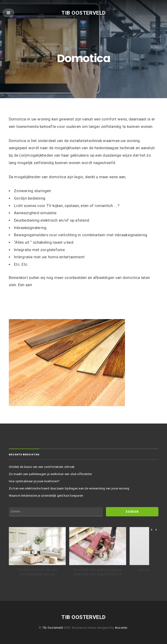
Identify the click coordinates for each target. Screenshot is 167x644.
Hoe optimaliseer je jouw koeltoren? (34, 481)
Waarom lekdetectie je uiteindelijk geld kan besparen (46, 496)
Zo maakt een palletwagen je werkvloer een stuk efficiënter (50, 474)
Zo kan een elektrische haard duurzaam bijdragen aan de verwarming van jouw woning (69, 488)
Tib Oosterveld (83, 13)
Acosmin (121, 628)
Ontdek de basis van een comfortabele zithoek (42, 467)
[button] (156, 530)
